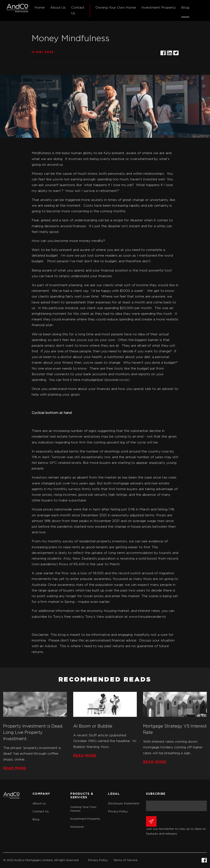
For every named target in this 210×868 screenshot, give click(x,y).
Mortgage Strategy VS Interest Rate (175, 729)
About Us (58, 8)
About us (39, 804)
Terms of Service (125, 860)
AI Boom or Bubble (93, 726)
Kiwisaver (77, 827)
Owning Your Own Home (116, 8)
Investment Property (159, 8)
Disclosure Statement (124, 804)
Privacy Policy (118, 812)
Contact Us (78, 10)
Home (40, 8)
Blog (185, 8)
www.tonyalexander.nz (147, 617)
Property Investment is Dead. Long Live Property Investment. (33, 733)
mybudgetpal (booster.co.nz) (105, 380)
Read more (15, 768)
